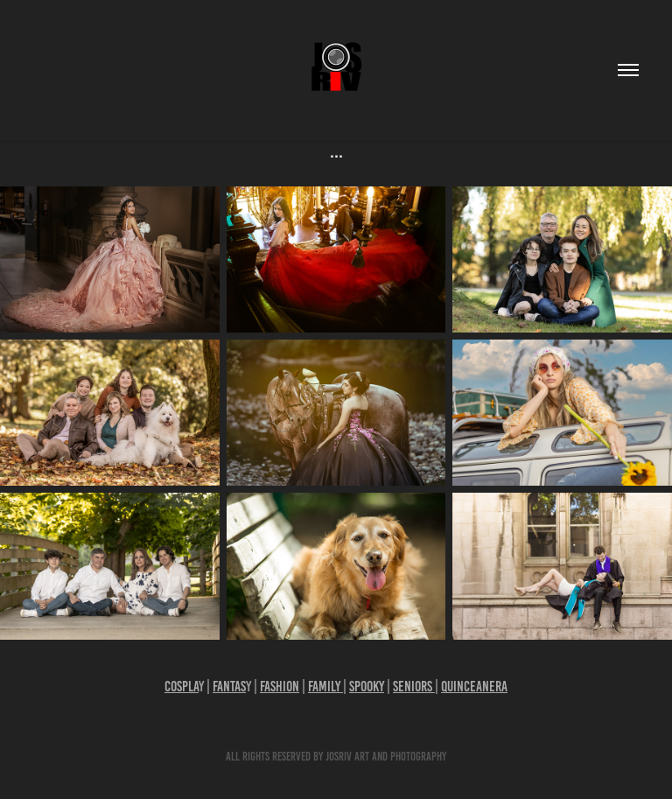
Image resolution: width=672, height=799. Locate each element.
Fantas (229, 686)
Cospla (182, 686)
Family (325, 686)
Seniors (414, 686)
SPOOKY (367, 686)
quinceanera (474, 686)
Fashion (280, 686)
